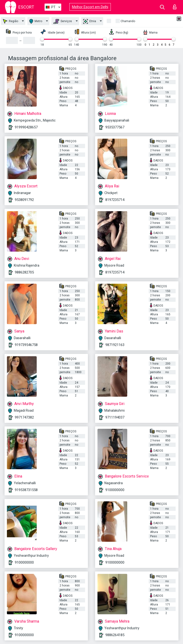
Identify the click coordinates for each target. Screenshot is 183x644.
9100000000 (115, 490)
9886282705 (24, 272)
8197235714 (115, 200)
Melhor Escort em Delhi (90, 7)
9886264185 (115, 635)
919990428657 (26, 127)
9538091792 (24, 200)
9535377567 (115, 127)
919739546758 (26, 345)
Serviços (63, 21)
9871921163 (115, 345)
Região (10, 21)
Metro (36, 21)
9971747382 (24, 417)
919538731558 (26, 490)
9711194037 (115, 417)
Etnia (90, 21)
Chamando (128, 21)
